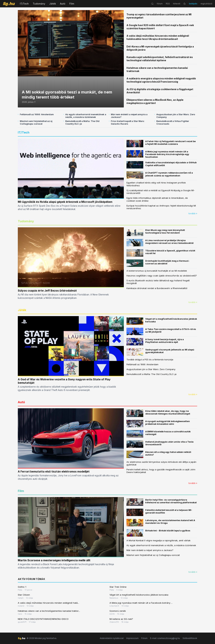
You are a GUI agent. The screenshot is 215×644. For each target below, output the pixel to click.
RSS (168, 4)
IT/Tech (24, 4)
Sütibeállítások (190, 638)
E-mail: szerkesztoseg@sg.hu (165, 638)
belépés (193, 4)
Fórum (144, 638)
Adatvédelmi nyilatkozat (112, 638)
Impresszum (132, 638)
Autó (63, 4)
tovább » (193, 213)
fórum (160, 4)
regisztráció (206, 4)
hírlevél (177, 4)
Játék (53, 4)
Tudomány (39, 4)
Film (72, 4)
